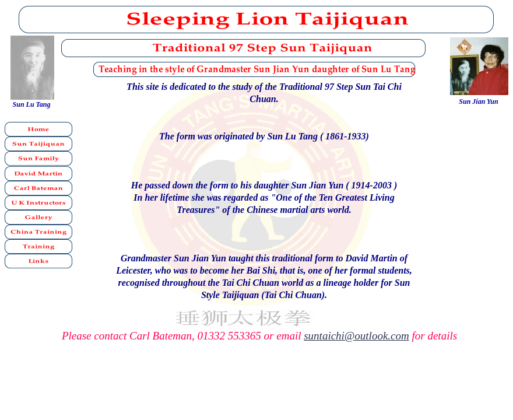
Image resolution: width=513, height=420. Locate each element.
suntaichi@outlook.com (356, 336)
